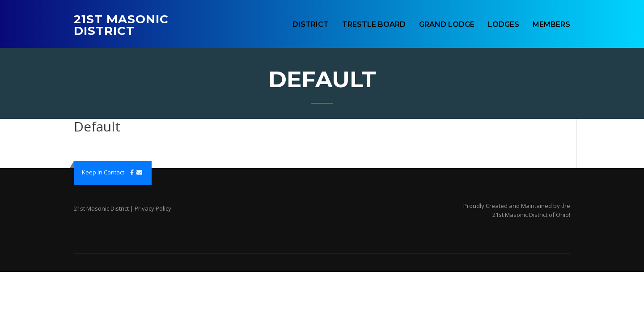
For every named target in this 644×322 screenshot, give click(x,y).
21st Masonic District (121, 25)
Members (551, 24)
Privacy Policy (153, 208)
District (311, 24)
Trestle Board (374, 24)
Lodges (504, 24)
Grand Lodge (447, 24)
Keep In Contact (103, 172)
